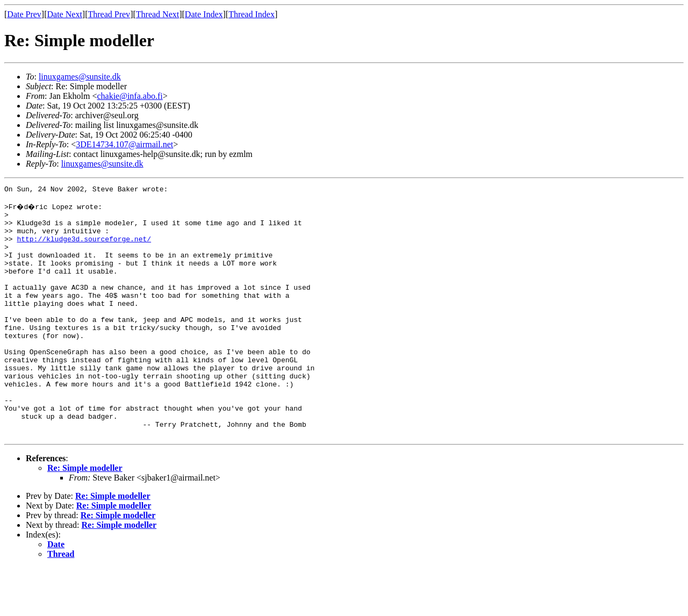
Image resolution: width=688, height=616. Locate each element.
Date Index (204, 14)
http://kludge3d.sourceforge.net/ (84, 248)
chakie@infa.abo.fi (130, 96)
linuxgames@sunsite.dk (80, 77)
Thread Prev (109, 14)
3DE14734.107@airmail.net (124, 144)
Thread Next (157, 14)
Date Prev (24, 14)
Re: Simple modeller (85, 516)
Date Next (65, 14)
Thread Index (252, 14)
